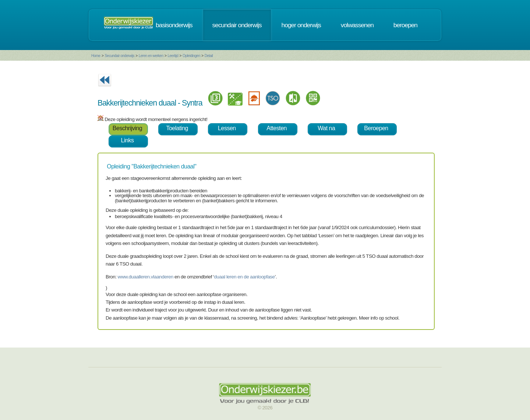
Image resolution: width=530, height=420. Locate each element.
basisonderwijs (174, 25)
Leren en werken (151, 56)
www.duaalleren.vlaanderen (146, 277)
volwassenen (357, 25)
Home (96, 56)
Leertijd (173, 56)
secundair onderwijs (237, 25)
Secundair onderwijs (119, 56)
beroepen (405, 25)
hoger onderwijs (301, 25)
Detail (209, 56)
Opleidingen (191, 56)
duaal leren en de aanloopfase (245, 277)
